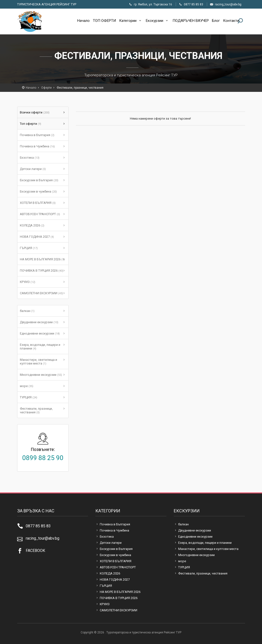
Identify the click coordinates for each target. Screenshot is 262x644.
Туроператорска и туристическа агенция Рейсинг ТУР (29, 21)
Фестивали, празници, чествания (36, 410)
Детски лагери (33, 169)
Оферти (46, 88)
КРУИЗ (28, 282)
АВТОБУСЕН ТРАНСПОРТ (40, 214)
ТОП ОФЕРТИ (104, 21)
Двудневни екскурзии (39, 322)
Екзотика (30, 158)
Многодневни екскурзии (41, 375)
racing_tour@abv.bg (43, 538)
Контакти (231, 21)
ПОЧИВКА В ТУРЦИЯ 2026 (42, 271)
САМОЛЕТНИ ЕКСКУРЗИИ (41, 293)
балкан (27, 311)
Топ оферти (31, 124)
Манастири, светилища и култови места (38, 362)
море (27, 386)
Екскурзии (158, 21)
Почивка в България (37, 135)
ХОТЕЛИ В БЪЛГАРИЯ (38, 203)
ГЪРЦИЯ (29, 248)
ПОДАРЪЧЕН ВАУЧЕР (191, 21)
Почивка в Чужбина (37, 146)
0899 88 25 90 (43, 458)
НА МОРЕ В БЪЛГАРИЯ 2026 (42, 259)
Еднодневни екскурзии (40, 333)
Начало (83, 21)
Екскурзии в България (39, 180)
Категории (131, 21)
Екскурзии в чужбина (38, 191)
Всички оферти (35, 112)
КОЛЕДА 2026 (32, 225)
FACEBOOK (35, 551)
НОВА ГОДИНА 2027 (37, 237)
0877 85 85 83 (38, 526)
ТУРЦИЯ (29, 397)
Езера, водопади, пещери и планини (40, 347)
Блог (216, 21)
